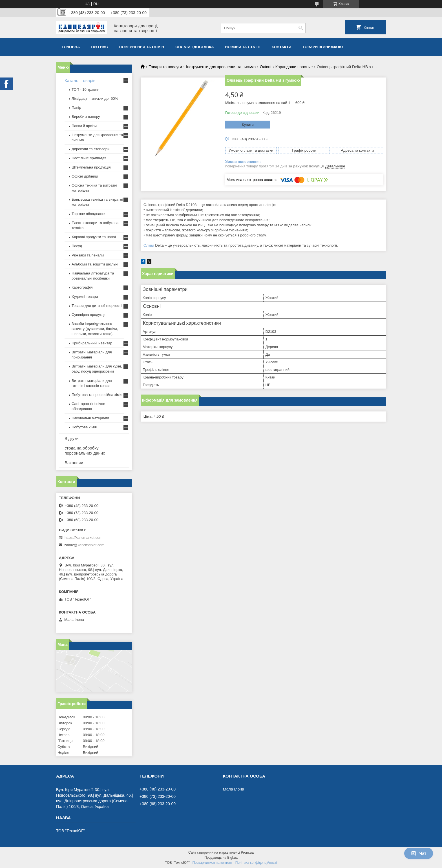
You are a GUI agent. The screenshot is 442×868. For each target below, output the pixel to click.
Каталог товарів (80, 80)
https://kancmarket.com (83, 538)
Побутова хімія (84, 427)
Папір (76, 108)
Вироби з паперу (86, 117)
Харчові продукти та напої (94, 237)
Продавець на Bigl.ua (221, 858)
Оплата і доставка (195, 47)
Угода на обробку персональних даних (85, 450)
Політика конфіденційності (256, 863)
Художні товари (85, 297)
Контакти (282, 47)
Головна (71, 47)
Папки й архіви (84, 126)
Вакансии (74, 463)
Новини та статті (243, 47)
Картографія (82, 287)
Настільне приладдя (89, 158)
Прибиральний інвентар (92, 343)
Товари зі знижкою (323, 47)
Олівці (266, 67)
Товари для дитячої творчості (97, 306)
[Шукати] (301, 28)
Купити (248, 125)
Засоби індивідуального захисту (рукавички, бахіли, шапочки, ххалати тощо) (95, 329)
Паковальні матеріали (90, 418)
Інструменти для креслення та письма (221, 67)
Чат (419, 853)
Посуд (77, 246)
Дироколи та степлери (90, 149)
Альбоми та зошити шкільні (95, 264)
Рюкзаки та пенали (88, 255)
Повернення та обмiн (142, 47)
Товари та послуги (165, 67)
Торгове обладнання (89, 214)
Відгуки (72, 438)
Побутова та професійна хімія (97, 395)
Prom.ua (247, 852)
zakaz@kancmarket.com (84, 545)
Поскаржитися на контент (212, 863)
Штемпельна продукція (91, 167)
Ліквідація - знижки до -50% (95, 98)
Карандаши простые (294, 67)
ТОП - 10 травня (85, 89)
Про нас (99, 47)
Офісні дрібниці (85, 176)
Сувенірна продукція (89, 315)
